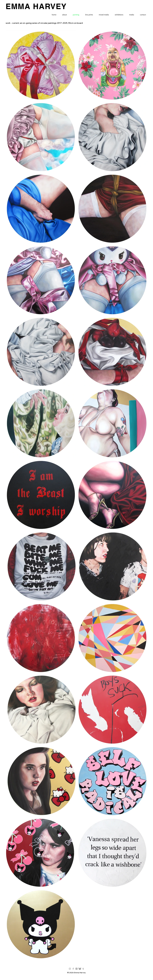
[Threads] (76, 969)
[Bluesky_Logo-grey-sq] (80, 969)
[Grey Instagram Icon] (70, 969)
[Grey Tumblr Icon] (83, 969)
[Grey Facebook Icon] (73, 969)
